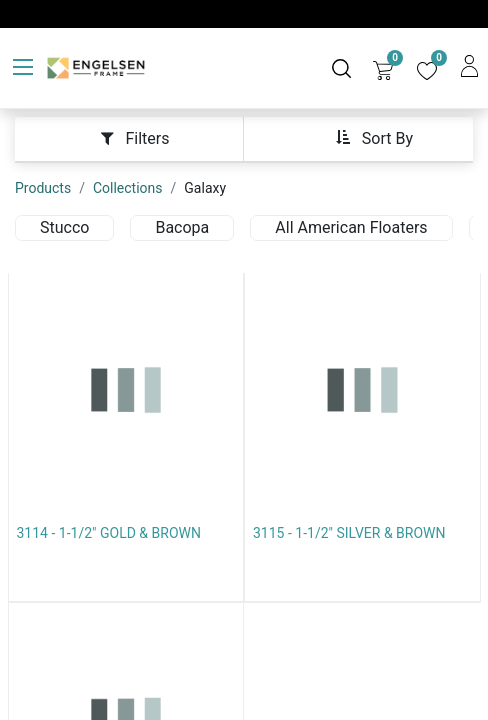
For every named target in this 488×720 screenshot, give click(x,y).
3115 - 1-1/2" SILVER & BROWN (349, 533)
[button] (374, 137)
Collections (128, 188)
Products (43, 188)
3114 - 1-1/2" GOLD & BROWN (109, 533)
